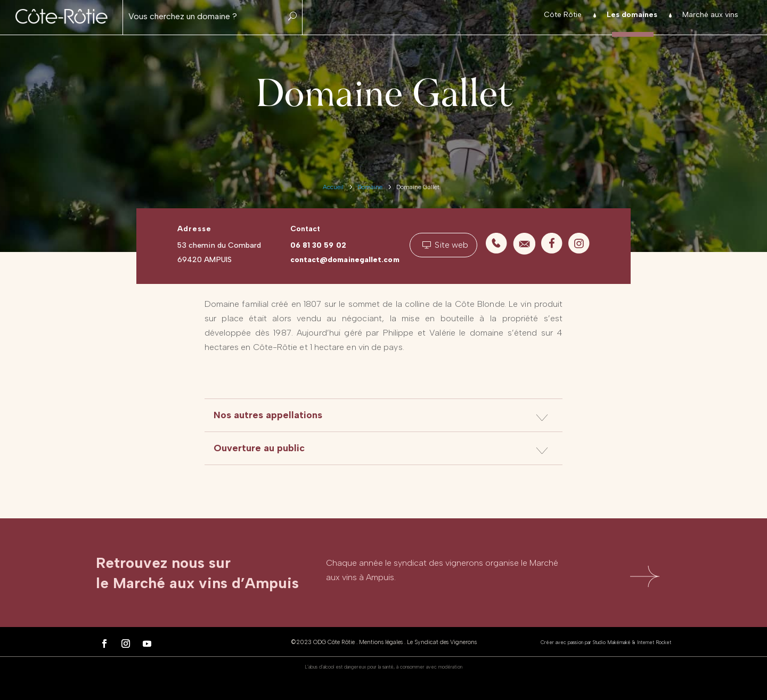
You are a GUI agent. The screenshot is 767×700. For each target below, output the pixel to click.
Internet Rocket (654, 642)
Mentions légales (381, 642)
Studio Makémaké (612, 642)
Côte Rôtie (563, 15)
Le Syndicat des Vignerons (442, 642)
